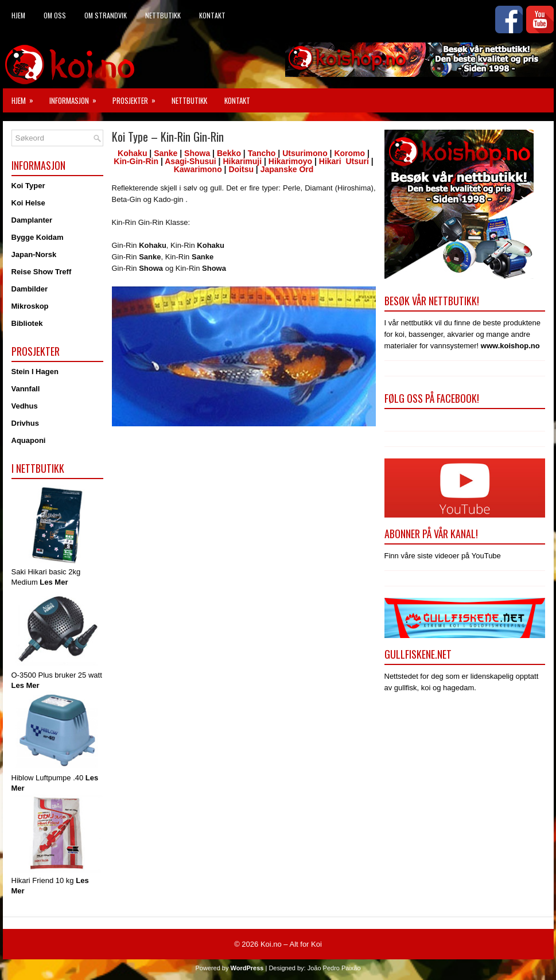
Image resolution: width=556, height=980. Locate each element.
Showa (197, 153)
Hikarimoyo (290, 161)
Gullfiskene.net (418, 654)
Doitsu (241, 169)
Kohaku (132, 153)
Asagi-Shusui (190, 161)
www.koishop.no (510, 346)
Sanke (166, 153)
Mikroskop (30, 306)
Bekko (229, 153)
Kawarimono (198, 169)
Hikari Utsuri (344, 161)
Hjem (18, 15)
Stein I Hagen (35, 372)
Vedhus (25, 406)
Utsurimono (305, 153)
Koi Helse (28, 203)
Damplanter (32, 220)
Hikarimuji (242, 161)
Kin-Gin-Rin (136, 161)
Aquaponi (29, 440)
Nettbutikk (163, 15)
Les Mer (54, 582)
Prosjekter (138, 97)
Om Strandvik (106, 15)
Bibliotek (27, 323)
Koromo (349, 153)
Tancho (262, 153)
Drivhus (25, 423)
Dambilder (30, 289)
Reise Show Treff (42, 272)
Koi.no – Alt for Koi (291, 944)
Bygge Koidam (38, 237)
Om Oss (55, 15)
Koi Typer (28, 186)
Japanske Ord (286, 169)
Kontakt (212, 15)
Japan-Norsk (34, 254)
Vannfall (26, 389)
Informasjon (77, 97)
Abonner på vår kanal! (431, 534)
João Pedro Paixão (334, 968)
